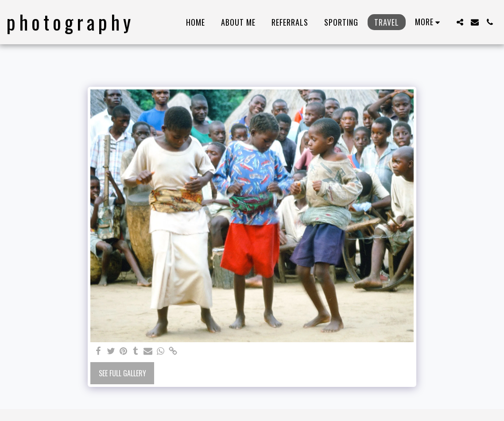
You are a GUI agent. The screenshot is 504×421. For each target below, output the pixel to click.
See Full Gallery (122, 373)
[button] (460, 22)
